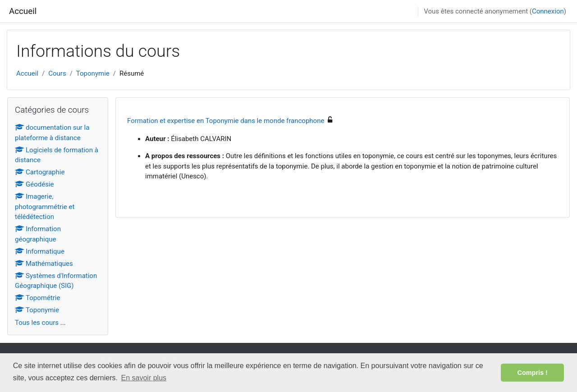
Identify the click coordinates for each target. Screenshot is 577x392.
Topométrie (37, 298)
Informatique (40, 251)
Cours (57, 73)
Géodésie (34, 184)
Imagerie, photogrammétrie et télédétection (45, 207)
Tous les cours (37, 323)
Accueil (23, 11)
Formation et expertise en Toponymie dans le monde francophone (226, 121)
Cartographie (40, 172)
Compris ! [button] (533, 373)
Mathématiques (44, 264)
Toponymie (93, 73)
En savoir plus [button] (144, 378)
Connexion (548, 11)
